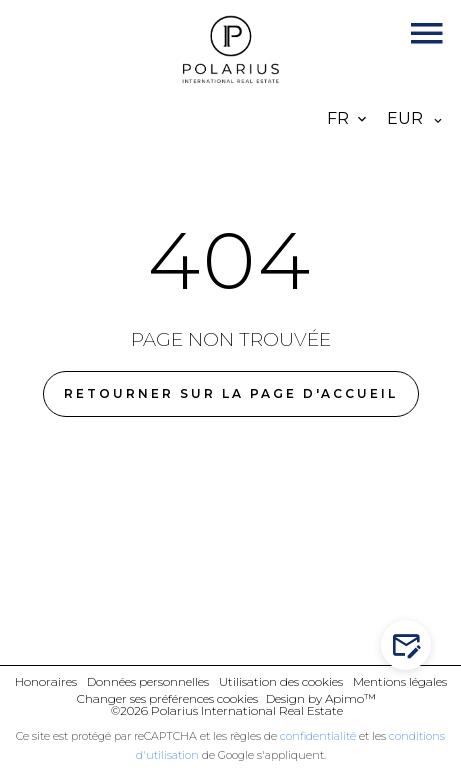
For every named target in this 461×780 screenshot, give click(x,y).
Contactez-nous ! (410, 645)
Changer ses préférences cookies (167, 698)
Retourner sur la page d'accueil (231, 393)
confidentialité (318, 736)
